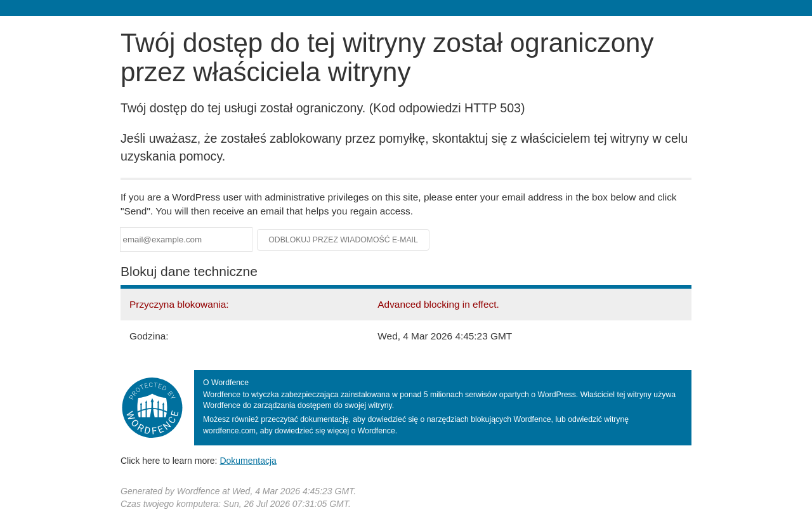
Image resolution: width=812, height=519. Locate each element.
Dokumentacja (248, 461)
